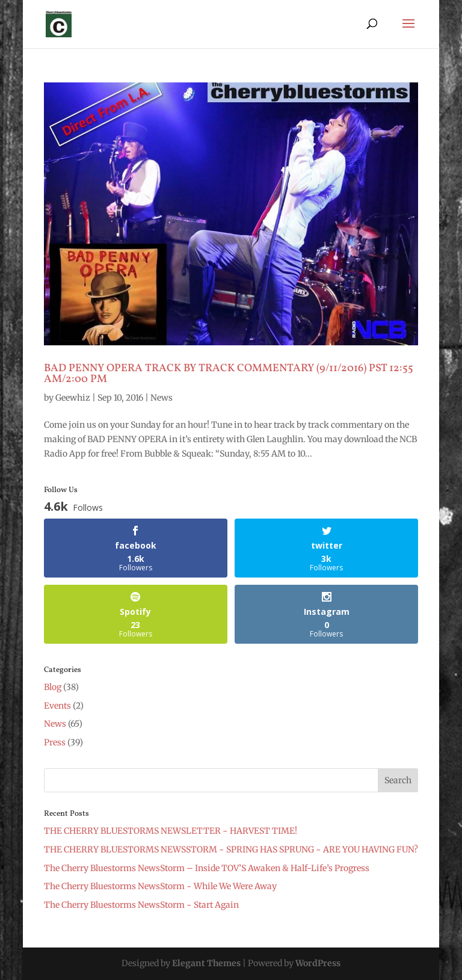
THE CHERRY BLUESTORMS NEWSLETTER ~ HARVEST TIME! (171, 831)
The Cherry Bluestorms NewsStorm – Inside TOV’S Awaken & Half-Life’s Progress (207, 868)
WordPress (318, 963)
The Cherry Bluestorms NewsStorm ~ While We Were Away (160, 886)
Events (57, 706)
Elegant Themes (206, 963)
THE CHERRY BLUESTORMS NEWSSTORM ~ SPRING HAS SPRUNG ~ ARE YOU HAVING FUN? (231, 849)
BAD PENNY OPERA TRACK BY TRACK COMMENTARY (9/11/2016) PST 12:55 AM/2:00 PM (229, 374)
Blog (53, 687)
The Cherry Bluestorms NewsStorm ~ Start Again (141, 905)
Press (55, 742)
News (162, 398)
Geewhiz (73, 398)
